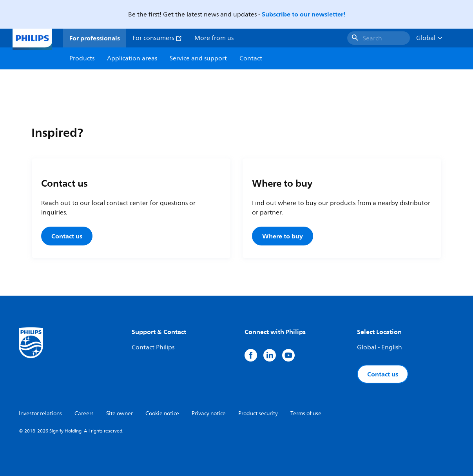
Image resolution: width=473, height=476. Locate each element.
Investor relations (40, 413)
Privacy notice (209, 413)
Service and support (198, 58)
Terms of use (306, 413)
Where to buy (283, 236)
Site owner (120, 413)
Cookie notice (162, 413)
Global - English (380, 347)
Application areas (132, 58)
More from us (214, 38)
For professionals (95, 38)
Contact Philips (153, 347)
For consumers (157, 38)
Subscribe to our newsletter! (304, 14)
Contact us (67, 236)
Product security (258, 413)
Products (82, 58)
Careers (84, 413)
